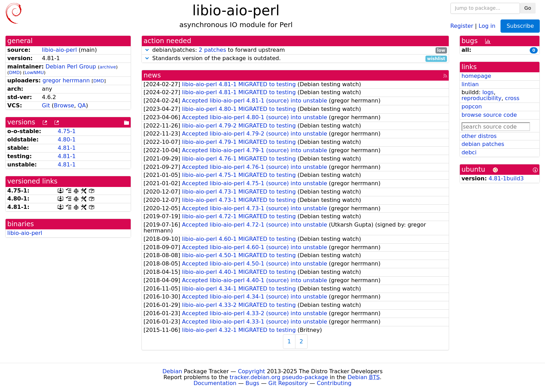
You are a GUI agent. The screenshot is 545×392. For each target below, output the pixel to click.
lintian (470, 84)
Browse (64, 105)
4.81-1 (67, 148)
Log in (487, 26)
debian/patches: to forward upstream (295, 50)
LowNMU (34, 72)
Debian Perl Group (71, 67)
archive (108, 67)
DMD (14, 72)
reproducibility (482, 98)
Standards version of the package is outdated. (295, 59)
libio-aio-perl (59, 50)
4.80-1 (67, 140)
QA (82, 105)
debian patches (483, 144)
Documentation (215, 383)
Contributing (334, 383)
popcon (472, 107)
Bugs (252, 383)
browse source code (489, 115)
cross (512, 98)
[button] (147, 50)
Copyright (251, 371)
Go (528, 8)
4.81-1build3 (506, 178)
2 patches (213, 50)
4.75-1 (67, 131)
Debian (172, 371)
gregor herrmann (66, 80)
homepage (476, 76)
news (152, 75)
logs (488, 92)
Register (462, 26)
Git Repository (288, 383)
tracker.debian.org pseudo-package (279, 377)
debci (469, 152)
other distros (479, 136)
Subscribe (520, 26)
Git (46, 105)
